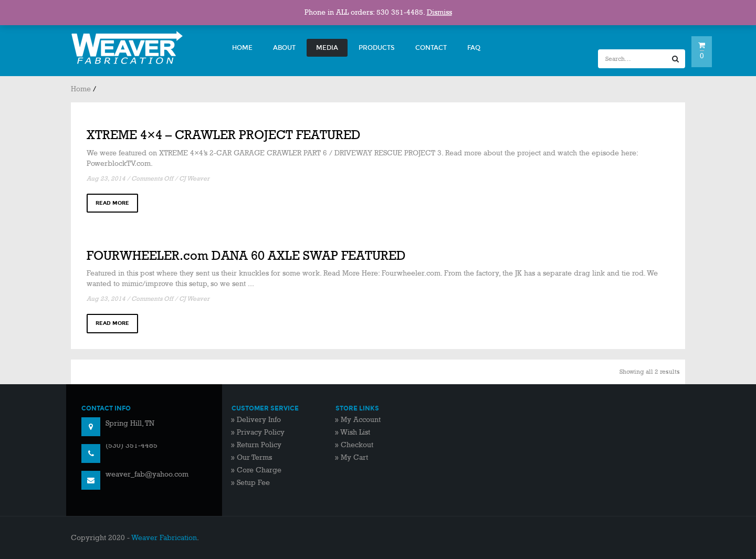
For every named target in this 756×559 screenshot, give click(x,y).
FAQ (474, 48)
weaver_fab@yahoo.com (147, 474)
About (284, 48)
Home (242, 48)
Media (327, 48)
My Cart (354, 457)
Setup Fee (253, 483)
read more (112, 203)
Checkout (357, 445)
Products (377, 48)
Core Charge (259, 470)
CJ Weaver (194, 179)
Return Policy (259, 445)
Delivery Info (259, 420)
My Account (361, 420)
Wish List (355, 432)
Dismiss (439, 12)
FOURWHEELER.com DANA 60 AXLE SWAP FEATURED (246, 256)
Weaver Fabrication (164, 538)
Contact (431, 48)
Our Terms (254, 457)
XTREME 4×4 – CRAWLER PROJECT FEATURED (224, 135)
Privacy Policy (261, 432)
